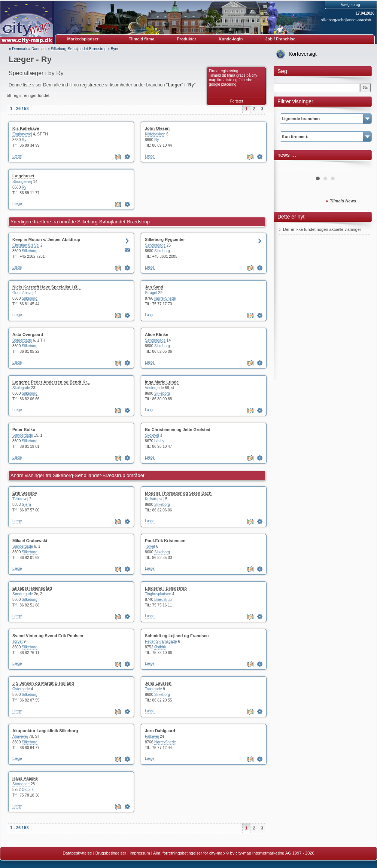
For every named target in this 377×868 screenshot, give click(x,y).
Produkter (186, 39)
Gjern (26, 505)
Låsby (159, 441)
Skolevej (152, 435)
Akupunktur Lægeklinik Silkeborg (45, 731)
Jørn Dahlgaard (160, 731)
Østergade (21, 689)
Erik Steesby (25, 493)
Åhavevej (20, 736)
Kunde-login (231, 39)
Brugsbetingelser (111, 853)
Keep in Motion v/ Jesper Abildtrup (46, 239)
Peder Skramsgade (161, 641)
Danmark (39, 49)
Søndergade (155, 245)
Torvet (150, 546)
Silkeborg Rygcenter (165, 239)
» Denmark (18, 49)
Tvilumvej (20, 499)
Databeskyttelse (77, 853)
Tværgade (153, 689)
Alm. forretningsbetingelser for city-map (189, 853)
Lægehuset (23, 176)
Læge (17, 156)
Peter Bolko (24, 430)
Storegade (21, 784)
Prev (289, 166)
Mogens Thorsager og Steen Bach (178, 493)
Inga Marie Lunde (162, 382)
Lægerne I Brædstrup (166, 588)
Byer (115, 49)
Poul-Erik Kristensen (165, 541)
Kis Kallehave (26, 128)
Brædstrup (163, 600)
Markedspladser (83, 39)
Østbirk (160, 647)
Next (361, 166)
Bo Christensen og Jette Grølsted (178, 430)
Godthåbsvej (23, 293)
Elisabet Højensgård (32, 588)
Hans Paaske (25, 778)
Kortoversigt (303, 54)
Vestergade (154, 388)
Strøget (151, 293)
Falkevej (152, 736)
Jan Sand (154, 287)
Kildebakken (155, 134)
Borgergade (22, 340)
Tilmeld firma (142, 39)
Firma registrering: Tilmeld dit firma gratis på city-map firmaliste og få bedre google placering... (234, 78)
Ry (24, 140)
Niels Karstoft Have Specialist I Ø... (46, 287)
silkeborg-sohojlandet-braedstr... (348, 20)
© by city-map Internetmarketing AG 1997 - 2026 (270, 853)
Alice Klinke (156, 334)
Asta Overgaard (28, 334)
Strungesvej (22, 182)
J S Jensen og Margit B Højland (43, 683)
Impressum (140, 853)
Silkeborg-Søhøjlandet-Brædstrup (79, 49)
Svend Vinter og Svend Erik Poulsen (48, 636)
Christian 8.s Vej (26, 245)
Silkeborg (30, 251)
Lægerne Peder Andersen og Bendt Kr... (51, 382)
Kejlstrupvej (155, 499)
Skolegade (21, 388)
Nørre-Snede (165, 298)
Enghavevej (22, 134)
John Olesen (157, 128)
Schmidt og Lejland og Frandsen (177, 636)
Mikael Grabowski (30, 541)
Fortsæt (237, 101)
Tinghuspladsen (158, 594)
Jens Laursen (158, 683)
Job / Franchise (280, 39)
